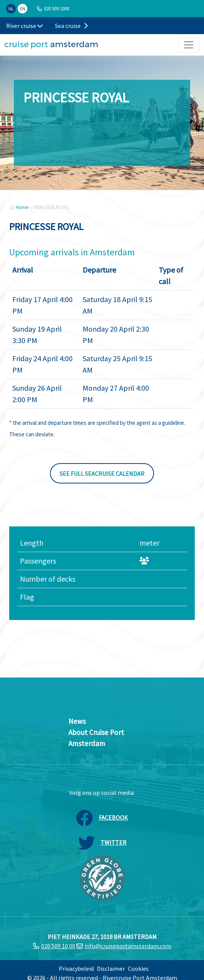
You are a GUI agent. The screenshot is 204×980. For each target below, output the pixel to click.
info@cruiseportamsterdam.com (128, 946)
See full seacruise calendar (102, 474)
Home (22, 207)
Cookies (138, 968)
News (77, 721)
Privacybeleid (76, 968)
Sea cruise (71, 26)
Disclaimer (111, 968)
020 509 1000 (56, 8)
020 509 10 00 (58, 946)
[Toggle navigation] (189, 45)
